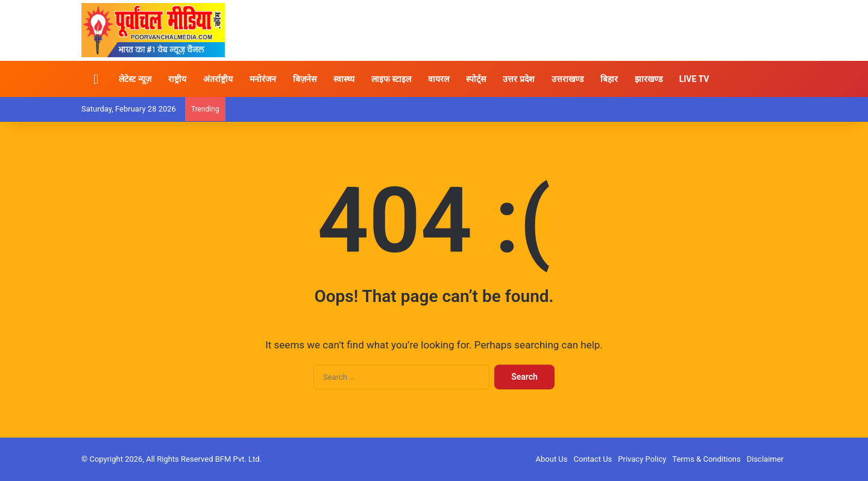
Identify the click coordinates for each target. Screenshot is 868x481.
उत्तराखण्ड (568, 79)
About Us (552, 459)
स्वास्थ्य (344, 79)
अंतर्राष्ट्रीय (218, 79)
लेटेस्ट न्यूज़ (135, 79)
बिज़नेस (305, 79)
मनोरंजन (263, 79)
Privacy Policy (642, 459)
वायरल (439, 79)
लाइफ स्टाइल (391, 79)
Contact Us (593, 459)
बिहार (609, 79)
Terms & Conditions (706, 459)
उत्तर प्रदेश (518, 79)
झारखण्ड (649, 79)
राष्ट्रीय (177, 79)
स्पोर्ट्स (476, 79)
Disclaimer (765, 459)
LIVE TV (694, 79)
